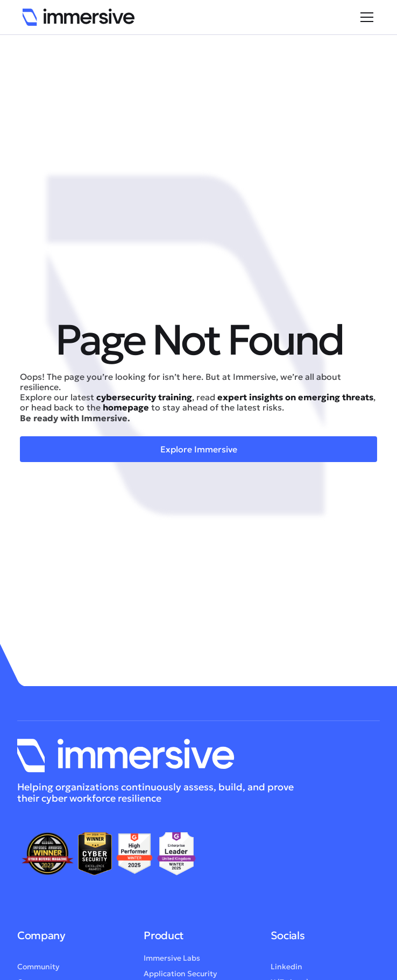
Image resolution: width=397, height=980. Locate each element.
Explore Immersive (199, 449)
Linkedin (286, 967)
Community (38, 967)
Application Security (180, 974)
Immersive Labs (172, 958)
